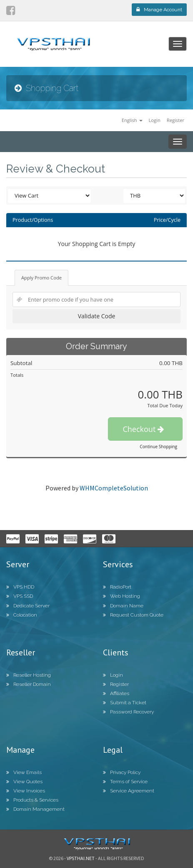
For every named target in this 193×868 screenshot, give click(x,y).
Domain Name (123, 606)
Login (154, 120)
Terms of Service (125, 782)
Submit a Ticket (125, 703)
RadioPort (117, 587)
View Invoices (26, 791)
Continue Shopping (158, 447)
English (132, 120)
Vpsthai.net (81, 858)
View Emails (24, 772)
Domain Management (35, 809)
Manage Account (159, 10)
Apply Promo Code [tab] (41, 278)
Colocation (22, 615)
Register (175, 120)
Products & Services (32, 800)
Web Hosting (122, 596)
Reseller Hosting (29, 675)
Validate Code (97, 316)
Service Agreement (129, 791)
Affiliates (116, 693)
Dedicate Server (28, 606)
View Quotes (24, 782)
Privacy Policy (122, 772)
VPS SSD (20, 596)
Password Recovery (128, 712)
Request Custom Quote (133, 615)
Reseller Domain (29, 684)
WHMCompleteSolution (114, 488)
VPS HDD (20, 587)
